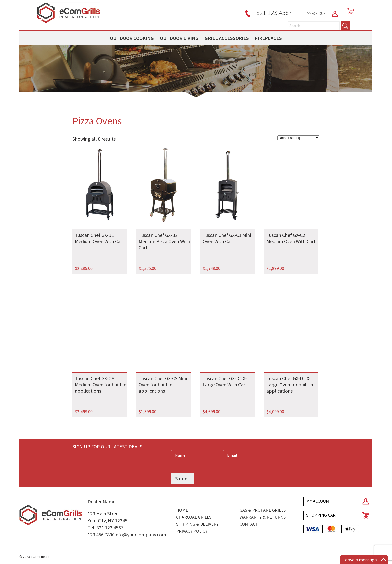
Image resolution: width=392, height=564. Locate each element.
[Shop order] (298, 138)
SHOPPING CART (322, 515)
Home (182, 510)
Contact (249, 524)
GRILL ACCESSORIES (227, 38)
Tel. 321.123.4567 (106, 528)
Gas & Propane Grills (263, 510)
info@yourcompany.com (140, 535)
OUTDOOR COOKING (132, 38)
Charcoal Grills (194, 517)
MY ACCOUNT (323, 13)
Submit (183, 479)
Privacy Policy (192, 531)
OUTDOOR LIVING (179, 38)
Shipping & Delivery (197, 524)
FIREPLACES (268, 38)
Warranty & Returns (263, 517)
